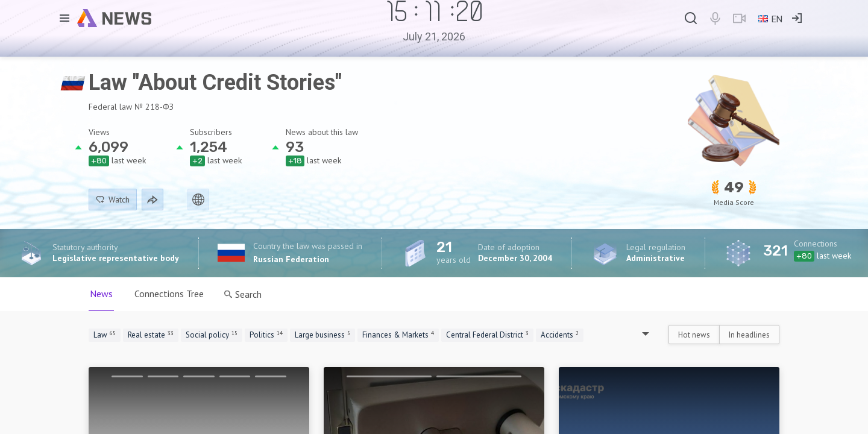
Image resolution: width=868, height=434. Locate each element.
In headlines (749, 335)
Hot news (694, 335)
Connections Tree (169, 294)
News (101, 294)
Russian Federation (291, 259)
